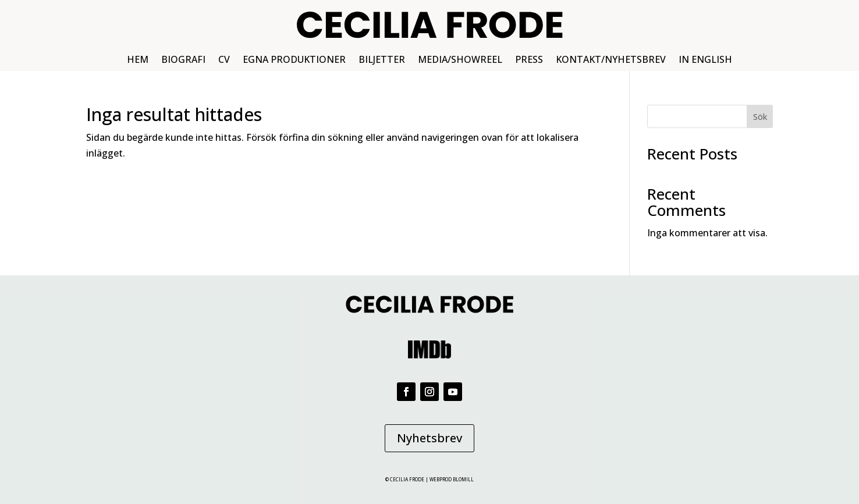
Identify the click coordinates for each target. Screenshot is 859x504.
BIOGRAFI (183, 61)
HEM (138, 61)
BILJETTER (382, 61)
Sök (760, 117)
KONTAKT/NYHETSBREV (611, 61)
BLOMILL (463, 479)
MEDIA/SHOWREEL (460, 61)
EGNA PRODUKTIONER (294, 61)
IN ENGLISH (705, 61)
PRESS (529, 61)
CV (224, 61)
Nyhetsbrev (429, 438)
